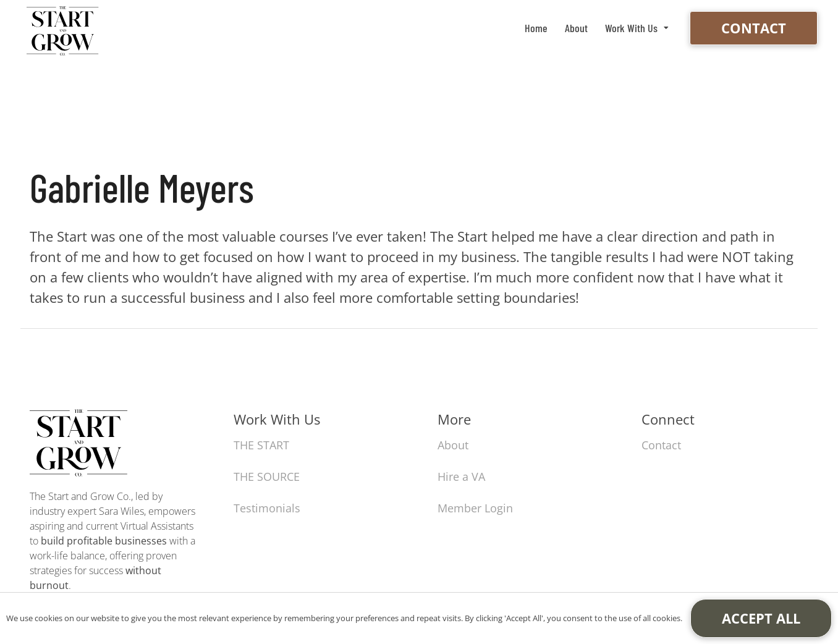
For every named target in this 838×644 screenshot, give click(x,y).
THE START (261, 445)
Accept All (761, 618)
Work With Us (631, 28)
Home (536, 28)
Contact (754, 28)
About (576, 28)
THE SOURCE (267, 477)
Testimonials (267, 508)
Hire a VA (461, 477)
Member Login (475, 508)
